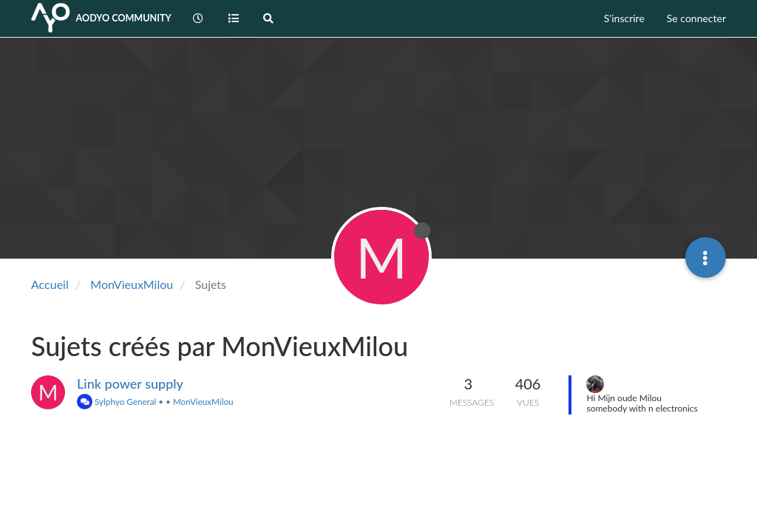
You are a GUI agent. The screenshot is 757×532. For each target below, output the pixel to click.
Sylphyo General (116, 401)
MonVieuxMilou (203, 401)
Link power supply (130, 383)
